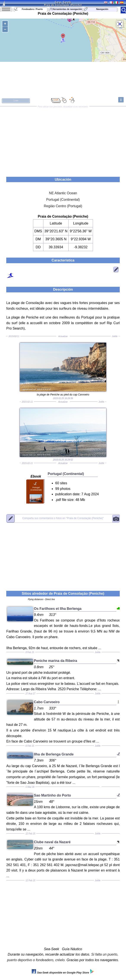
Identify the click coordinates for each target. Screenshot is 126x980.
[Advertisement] (63, 140)
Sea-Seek (63, 2)
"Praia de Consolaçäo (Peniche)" (63, 518)
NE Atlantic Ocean (63, 193)
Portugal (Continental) (63, 200)
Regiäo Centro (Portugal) (63, 206)
